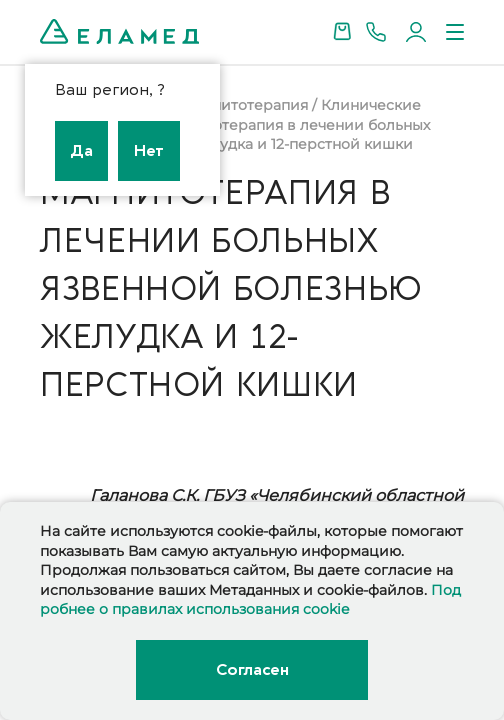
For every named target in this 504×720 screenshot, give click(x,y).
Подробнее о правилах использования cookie (250, 600)
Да (81, 151)
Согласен (252, 670)
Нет (149, 151)
